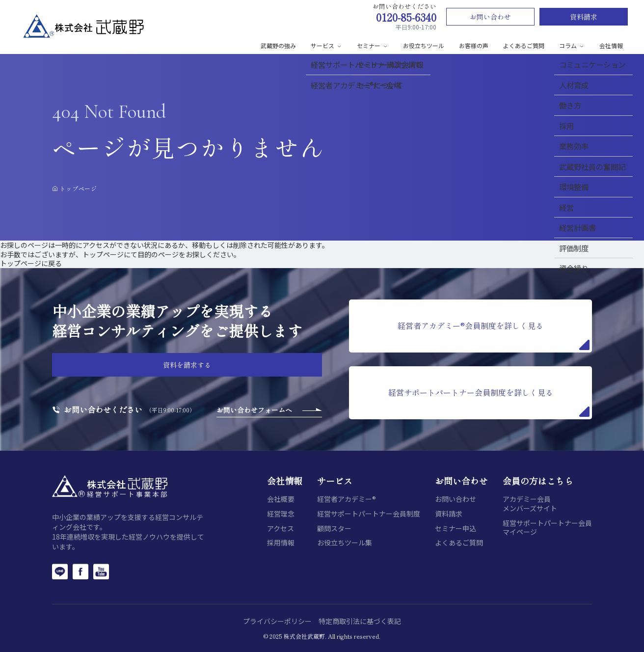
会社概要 (281, 499)
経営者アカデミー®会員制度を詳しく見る (494, 335)
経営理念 (281, 514)
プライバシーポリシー (277, 621)
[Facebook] (80, 571)
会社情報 (611, 45)
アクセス (281, 529)
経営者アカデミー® (347, 499)
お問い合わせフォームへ (254, 410)
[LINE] (60, 571)
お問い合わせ (490, 17)
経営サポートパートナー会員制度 (369, 514)
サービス (326, 45)
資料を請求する (187, 365)
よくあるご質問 (524, 45)
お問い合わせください (103, 410)
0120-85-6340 (406, 17)
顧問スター (334, 529)
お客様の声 (474, 45)
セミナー (373, 45)
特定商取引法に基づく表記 (360, 621)
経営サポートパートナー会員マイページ (547, 528)
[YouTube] (101, 571)
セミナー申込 (456, 529)
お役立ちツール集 (345, 543)
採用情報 (281, 543)
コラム (572, 45)
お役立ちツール (424, 45)
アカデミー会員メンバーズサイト (530, 503)
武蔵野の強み (278, 45)
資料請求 (584, 17)
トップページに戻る (31, 263)
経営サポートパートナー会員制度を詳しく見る (489, 402)
